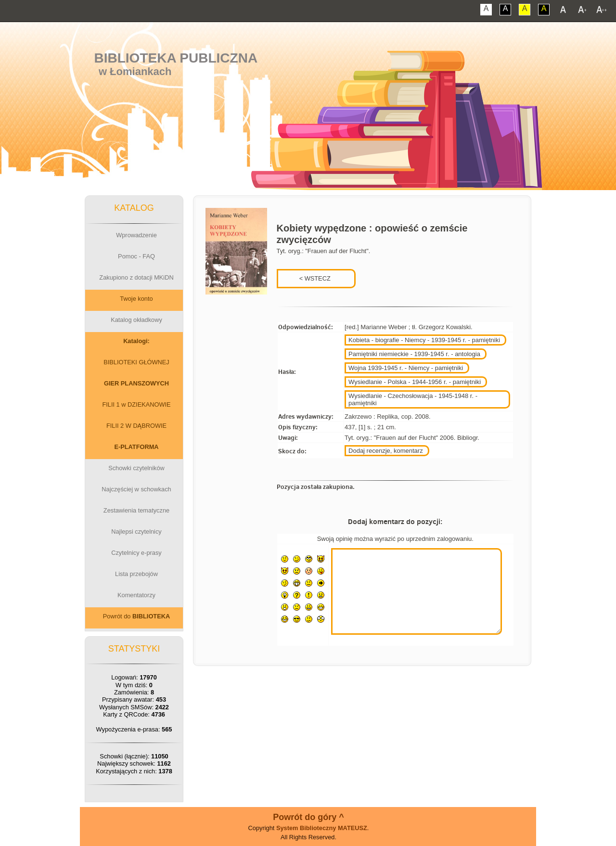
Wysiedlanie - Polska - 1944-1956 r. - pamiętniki (415, 382)
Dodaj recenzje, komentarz (386, 451)
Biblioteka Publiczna (176, 58)
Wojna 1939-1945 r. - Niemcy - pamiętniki (406, 368)
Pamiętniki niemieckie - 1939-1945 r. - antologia (414, 354)
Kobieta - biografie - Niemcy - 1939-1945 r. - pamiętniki (424, 340)
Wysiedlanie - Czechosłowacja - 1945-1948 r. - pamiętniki (413, 399)
